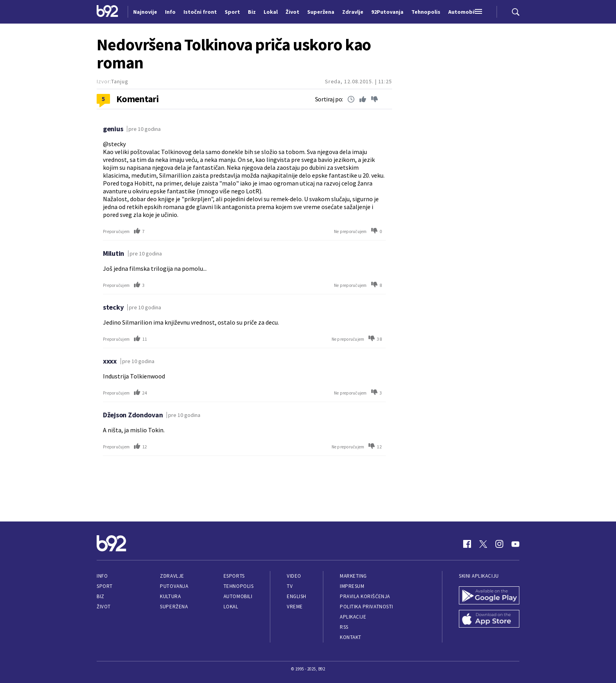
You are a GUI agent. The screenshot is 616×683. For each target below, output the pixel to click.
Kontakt (351, 637)
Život (104, 607)
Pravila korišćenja (365, 596)
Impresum (352, 586)
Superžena (174, 607)
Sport (105, 586)
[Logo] (107, 12)
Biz (101, 596)
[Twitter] (483, 544)
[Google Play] (489, 596)
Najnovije (145, 12)
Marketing (353, 576)
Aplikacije (353, 617)
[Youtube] (515, 544)
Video (294, 576)
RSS (344, 627)
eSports (234, 576)
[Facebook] (467, 544)
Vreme (295, 607)
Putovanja (174, 586)
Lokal (231, 607)
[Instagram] (499, 544)
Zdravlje (172, 576)
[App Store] (489, 620)
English (297, 596)
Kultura (170, 596)
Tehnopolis (238, 586)
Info (102, 576)
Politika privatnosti (367, 607)
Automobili (238, 596)
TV (290, 586)
